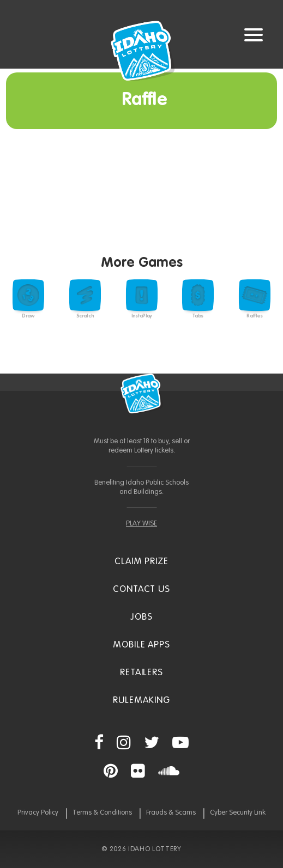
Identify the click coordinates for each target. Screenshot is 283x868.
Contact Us (141, 589)
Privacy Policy (38, 813)
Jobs (141, 617)
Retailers (141, 673)
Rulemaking (141, 701)
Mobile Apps (141, 645)
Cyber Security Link (238, 813)
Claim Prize (141, 562)
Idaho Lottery (142, 394)
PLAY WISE (141, 524)
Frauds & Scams (171, 813)
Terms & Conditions (102, 813)
